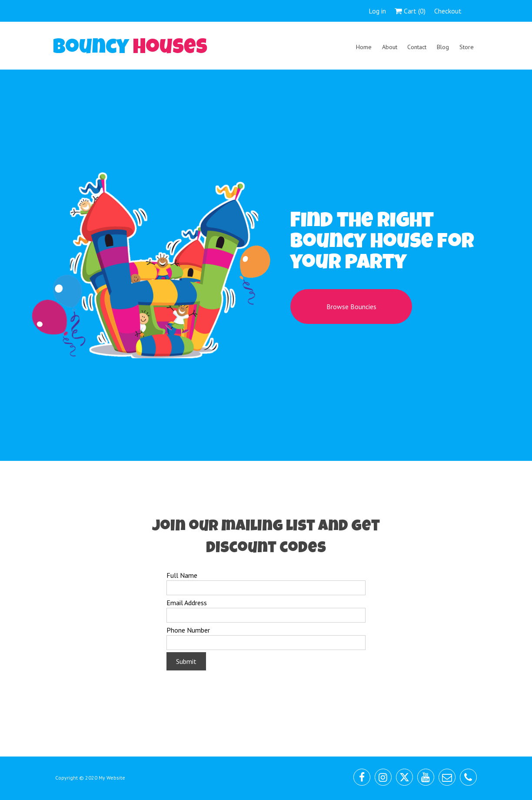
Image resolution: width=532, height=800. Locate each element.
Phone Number (188, 630)
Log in (377, 11)
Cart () (410, 11)
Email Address (187, 603)
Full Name (182, 575)
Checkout (448, 11)
